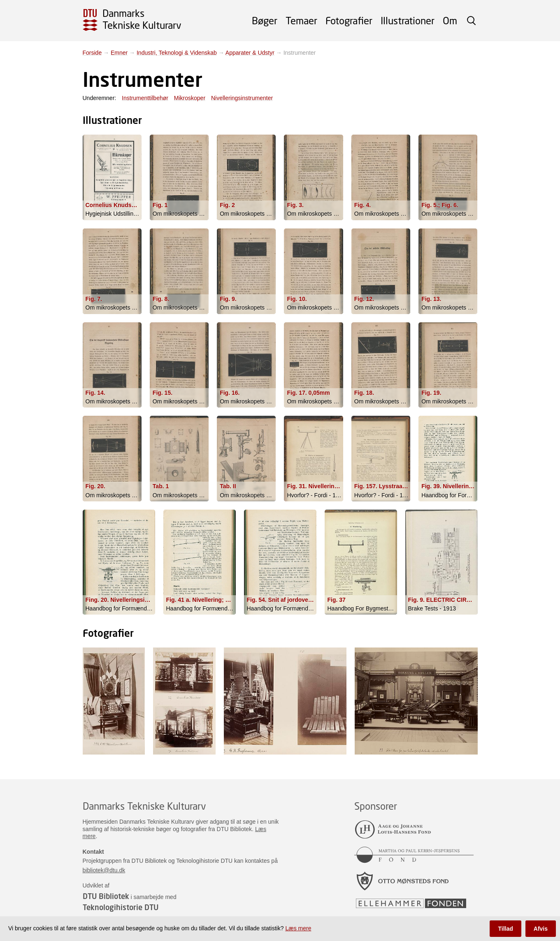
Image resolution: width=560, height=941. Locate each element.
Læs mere (298, 928)
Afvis (541, 929)
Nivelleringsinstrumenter (242, 98)
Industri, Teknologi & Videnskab (177, 53)
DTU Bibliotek (106, 896)
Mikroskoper (190, 98)
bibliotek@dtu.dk (104, 870)
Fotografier (349, 20)
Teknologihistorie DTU (121, 907)
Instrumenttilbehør (145, 98)
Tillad (505, 929)
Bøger (265, 20)
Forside (92, 53)
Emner (119, 53)
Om (450, 20)
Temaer (301, 20)
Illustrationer (408, 20)
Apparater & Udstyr (250, 53)
